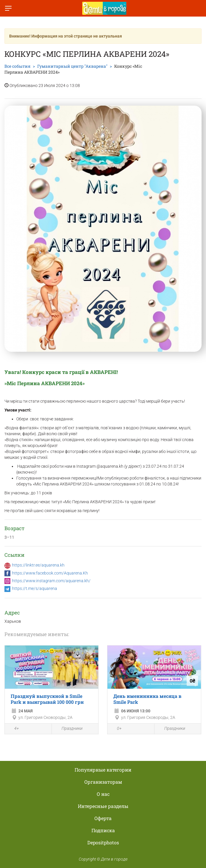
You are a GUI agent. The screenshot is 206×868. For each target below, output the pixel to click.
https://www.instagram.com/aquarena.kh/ (51, 581)
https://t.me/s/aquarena (35, 588)
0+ (116, 729)
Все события (17, 66)
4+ (13, 729)
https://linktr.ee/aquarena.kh (38, 565)
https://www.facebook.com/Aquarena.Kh (50, 573)
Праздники (69, 729)
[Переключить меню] (8, 8)
